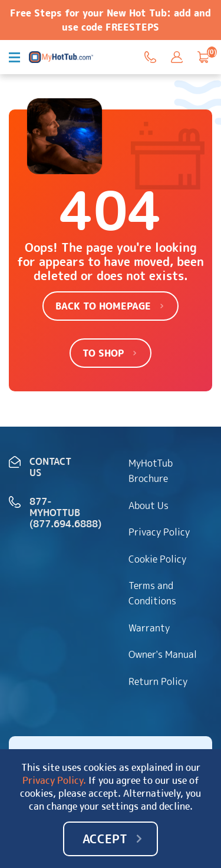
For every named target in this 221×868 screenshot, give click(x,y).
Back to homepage (103, 306)
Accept (105, 839)
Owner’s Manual (163, 654)
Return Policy (158, 681)
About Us (149, 505)
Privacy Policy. (54, 780)
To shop (103, 353)
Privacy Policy (159, 532)
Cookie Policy (157, 559)
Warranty (149, 628)
